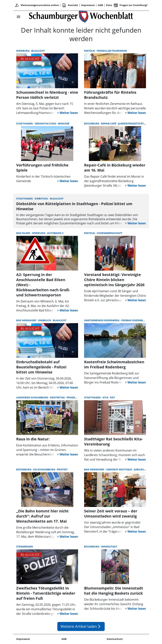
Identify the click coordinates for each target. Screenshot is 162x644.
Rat (113, 397)
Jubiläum (140, 469)
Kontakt (70, 5)
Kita (106, 397)
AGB (100, 5)
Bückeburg (92, 123)
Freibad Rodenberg (135, 320)
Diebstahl (42, 199)
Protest (62, 469)
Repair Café (109, 123)
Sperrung (39, 233)
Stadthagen (25, 123)
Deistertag (58, 397)
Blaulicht (38, 51)
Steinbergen (25, 547)
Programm (74, 397)
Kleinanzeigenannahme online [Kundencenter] (37, 5)
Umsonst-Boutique (119, 469)
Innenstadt (109, 547)
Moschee (64, 123)
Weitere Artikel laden (81, 626)
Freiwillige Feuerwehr (112, 51)
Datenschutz (115, 639)
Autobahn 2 (55, 233)
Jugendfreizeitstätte (132, 123)
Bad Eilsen (23, 233)
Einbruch (45, 320)
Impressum (88, 5)
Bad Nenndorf (27, 320)
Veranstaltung (46, 123)
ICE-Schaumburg (44, 469)
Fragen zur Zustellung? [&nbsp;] (131, 5)
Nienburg (23, 51)
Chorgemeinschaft (110, 233)
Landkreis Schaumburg (32, 397)
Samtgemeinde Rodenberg (102, 320)
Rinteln (90, 51)
